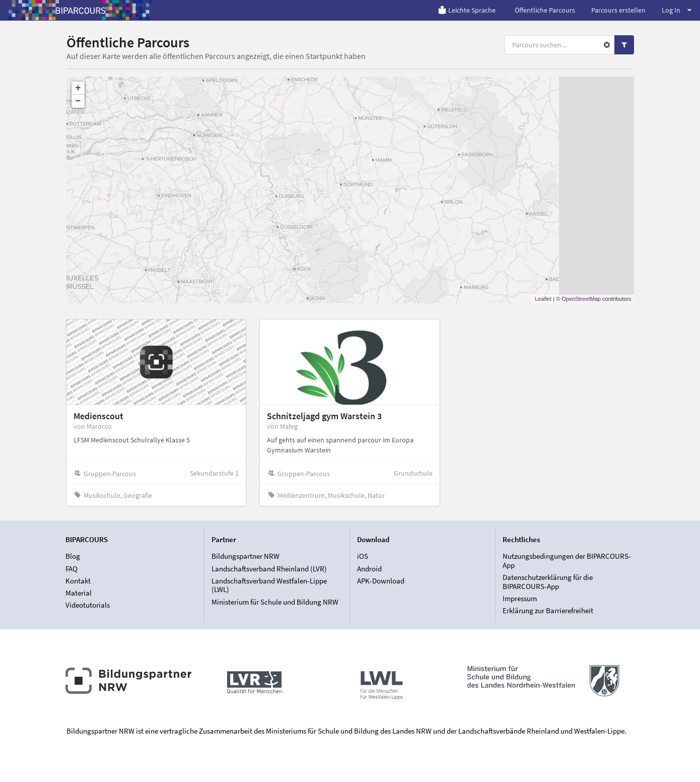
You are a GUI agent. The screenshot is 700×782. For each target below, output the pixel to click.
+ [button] (78, 88)
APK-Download (381, 581)
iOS (363, 556)
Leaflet (543, 299)
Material (79, 593)
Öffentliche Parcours (545, 10)
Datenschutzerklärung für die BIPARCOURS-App (548, 582)
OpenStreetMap (581, 299)
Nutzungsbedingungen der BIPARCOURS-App (567, 561)
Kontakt (78, 581)
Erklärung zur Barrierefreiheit (548, 610)
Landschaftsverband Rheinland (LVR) (269, 569)
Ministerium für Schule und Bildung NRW (275, 602)
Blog (73, 556)
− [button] (78, 101)
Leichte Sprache (467, 10)
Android (369, 569)
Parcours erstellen (618, 10)
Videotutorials (88, 605)
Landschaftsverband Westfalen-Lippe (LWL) (269, 585)
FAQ (72, 569)
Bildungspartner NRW (246, 556)
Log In (677, 10)
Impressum (520, 598)
